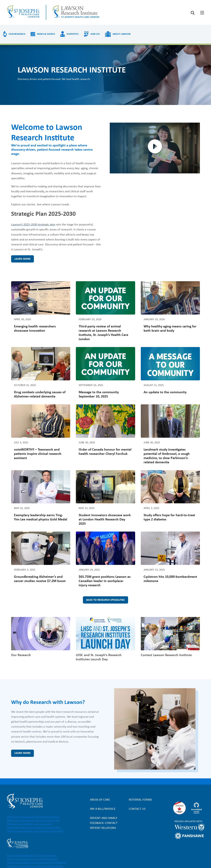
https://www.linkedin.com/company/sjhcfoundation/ (37, 863)
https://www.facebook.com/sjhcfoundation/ (32, 856)
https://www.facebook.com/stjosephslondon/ (34, 817)
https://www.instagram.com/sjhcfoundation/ (32, 859)
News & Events (46, 34)
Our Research (17, 34)
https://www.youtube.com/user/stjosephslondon (36, 831)
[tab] (202, 13)
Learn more (22, 259)
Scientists (73, 34)
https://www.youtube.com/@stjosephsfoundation (35, 866)
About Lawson (122, 34)
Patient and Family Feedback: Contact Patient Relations (104, 823)
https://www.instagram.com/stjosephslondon (34, 821)
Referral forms (140, 800)
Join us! (95, 34)
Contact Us (137, 809)
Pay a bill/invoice (103, 809)
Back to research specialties (105, 600)
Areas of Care (100, 800)
